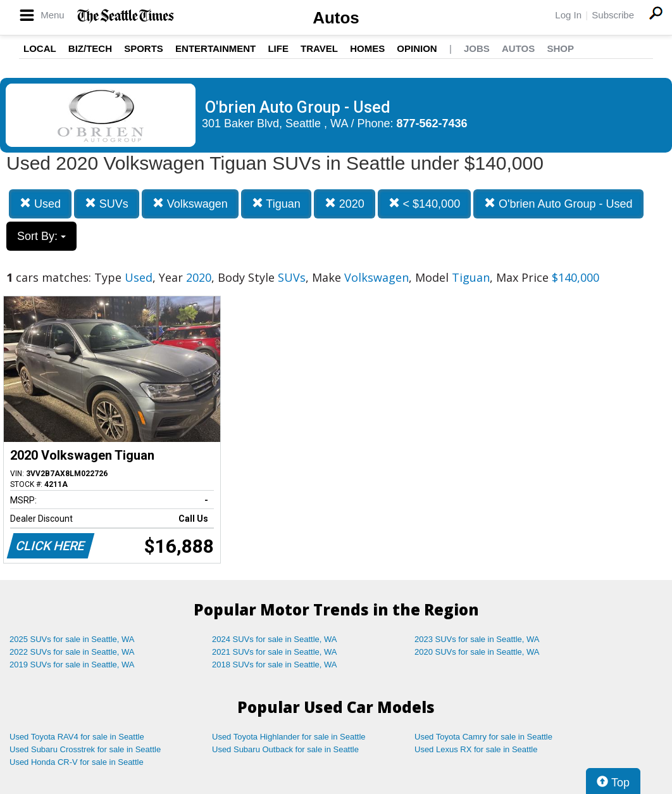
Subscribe (613, 15)
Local (40, 48)
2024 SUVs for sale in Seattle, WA (275, 639)
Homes (367, 48)
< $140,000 (425, 204)
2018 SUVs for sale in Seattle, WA (275, 665)
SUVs (107, 204)
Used (40, 204)
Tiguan (276, 204)
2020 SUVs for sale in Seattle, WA (477, 652)
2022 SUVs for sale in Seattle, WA (72, 652)
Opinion (417, 48)
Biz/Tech (90, 48)
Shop (560, 48)
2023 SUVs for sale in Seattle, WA (477, 639)
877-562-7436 (432, 123)
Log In (568, 15)
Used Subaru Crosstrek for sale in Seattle (85, 749)
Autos (336, 18)
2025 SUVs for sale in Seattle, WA (72, 639)
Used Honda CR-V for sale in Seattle (77, 762)
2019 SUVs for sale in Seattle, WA (72, 665)
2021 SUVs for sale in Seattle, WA (275, 652)
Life (278, 48)
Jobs (477, 48)
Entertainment (215, 48)
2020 (345, 204)
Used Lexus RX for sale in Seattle (476, 749)
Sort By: (41, 236)
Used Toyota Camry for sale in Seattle (483, 737)
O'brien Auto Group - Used (558, 204)
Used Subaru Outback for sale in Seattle (285, 749)
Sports (144, 48)
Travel (319, 48)
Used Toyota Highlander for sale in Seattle (289, 737)
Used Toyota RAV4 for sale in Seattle (77, 737)
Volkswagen (190, 204)
